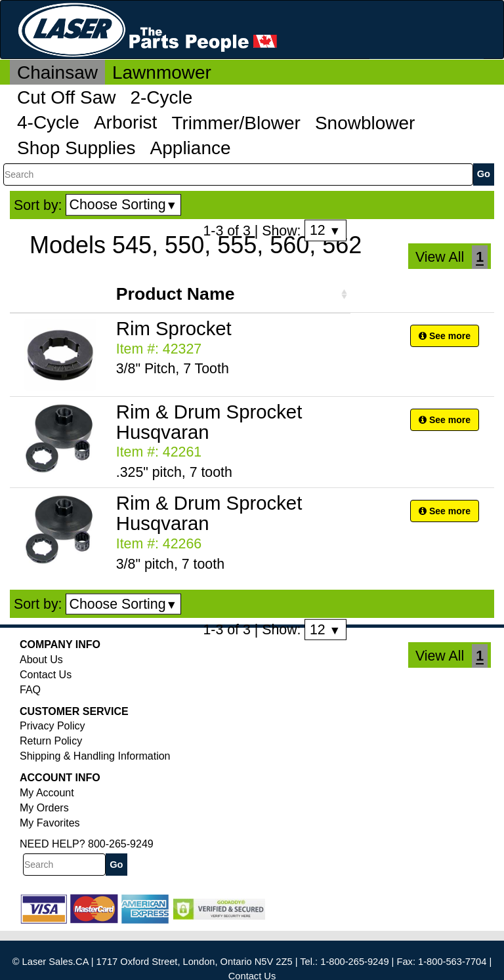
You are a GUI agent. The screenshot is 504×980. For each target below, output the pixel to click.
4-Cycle (48, 122)
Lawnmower (162, 72)
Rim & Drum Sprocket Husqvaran (209, 422)
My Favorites (50, 823)
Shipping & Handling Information (95, 756)
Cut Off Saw (66, 97)
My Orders (44, 808)
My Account (47, 793)
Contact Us (46, 675)
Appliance (191, 148)
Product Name (176, 294)
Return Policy (51, 741)
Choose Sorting (124, 205)
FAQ (30, 690)
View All (440, 257)
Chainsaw (57, 72)
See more (445, 336)
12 (325, 230)
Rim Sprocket (174, 328)
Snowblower (365, 123)
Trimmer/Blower (236, 123)
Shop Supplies (76, 148)
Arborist (125, 122)
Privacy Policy (52, 726)
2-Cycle (161, 97)
